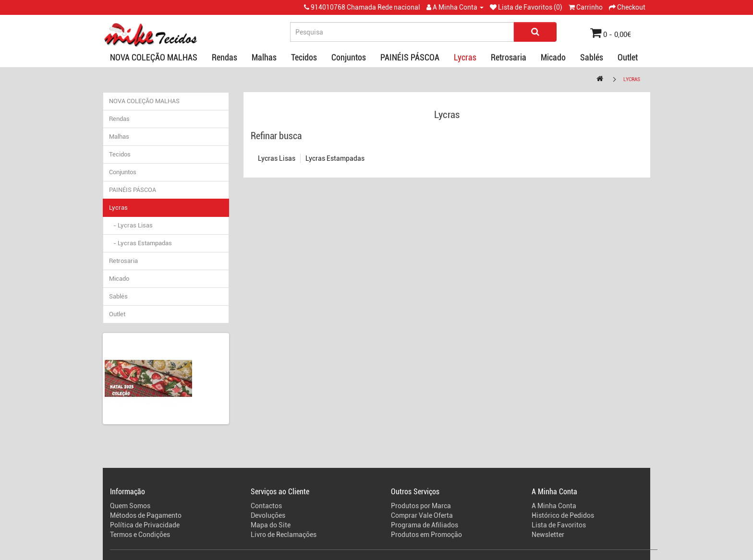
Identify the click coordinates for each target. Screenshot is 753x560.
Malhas (264, 57)
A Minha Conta (554, 506)
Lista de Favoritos (559, 525)
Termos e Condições (140, 535)
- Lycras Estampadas (140, 243)
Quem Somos (130, 506)
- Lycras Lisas (131, 225)
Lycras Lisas (277, 158)
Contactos (266, 506)
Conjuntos (349, 57)
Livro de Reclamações (284, 535)
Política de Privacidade (145, 525)
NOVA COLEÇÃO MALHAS (154, 57)
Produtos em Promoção (426, 535)
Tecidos (304, 57)
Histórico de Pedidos (563, 515)
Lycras (465, 57)
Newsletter (548, 535)
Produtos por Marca (421, 506)
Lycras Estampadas (335, 158)
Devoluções (268, 515)
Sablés (592, 57)
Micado (553, 57)
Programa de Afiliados (425, 525)
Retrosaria (509, 57)
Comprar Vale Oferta (422, 515)
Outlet (628, 57)
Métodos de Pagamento (146, 515)
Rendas (225, 57)
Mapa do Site (271, 525)
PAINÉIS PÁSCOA (410, 57)
